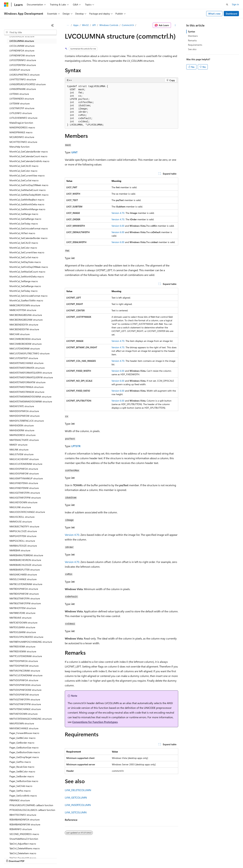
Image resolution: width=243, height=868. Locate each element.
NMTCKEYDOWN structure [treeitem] (23, 623)
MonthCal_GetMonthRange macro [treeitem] (27, 209)
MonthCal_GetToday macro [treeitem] (24, 224)
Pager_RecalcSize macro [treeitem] (22, 767)
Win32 (85, 25)
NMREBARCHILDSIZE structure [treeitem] (25, 565)
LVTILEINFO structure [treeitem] (21, 113)
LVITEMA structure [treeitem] (19, 94)
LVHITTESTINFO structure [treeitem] (23, 79)
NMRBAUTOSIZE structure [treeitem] (23, 546)
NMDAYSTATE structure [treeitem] (22, 406)
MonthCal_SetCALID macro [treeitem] (24, 243)
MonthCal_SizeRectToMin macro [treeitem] (26, 300)
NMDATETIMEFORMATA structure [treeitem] (27, 368)
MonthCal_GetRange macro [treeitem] (24, 214)
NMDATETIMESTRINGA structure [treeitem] (26, 387)
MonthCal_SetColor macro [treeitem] (23, 248)
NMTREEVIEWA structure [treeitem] (22, 646)
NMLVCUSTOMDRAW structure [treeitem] (26, 464)
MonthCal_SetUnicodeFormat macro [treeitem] (28, 296)
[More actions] (175, 25)
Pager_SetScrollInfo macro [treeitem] (23, 796)
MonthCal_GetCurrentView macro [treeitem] (27, 175)
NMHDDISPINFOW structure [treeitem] (24, 416)
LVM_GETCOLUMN (76, 797)
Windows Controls (109, 25)
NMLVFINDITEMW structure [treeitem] (24, 488)
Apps (76, 25)
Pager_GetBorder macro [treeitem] (22, 743)
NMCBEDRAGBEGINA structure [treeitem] (26, 315)
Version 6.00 (118, 226)
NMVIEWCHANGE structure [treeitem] (24, 728)
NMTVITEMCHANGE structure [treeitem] (25, 709)
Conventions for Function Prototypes (95, 722)
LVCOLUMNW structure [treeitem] (22, 46)
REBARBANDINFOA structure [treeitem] (24, 820)
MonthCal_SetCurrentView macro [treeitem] (27, 252)
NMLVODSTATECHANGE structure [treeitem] (27, 512)
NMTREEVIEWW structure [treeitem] (23, 651)
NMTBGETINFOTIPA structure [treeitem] (25, 598)
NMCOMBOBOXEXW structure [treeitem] (25, 344)
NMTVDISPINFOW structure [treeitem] (24, 695)
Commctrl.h (128, 25)
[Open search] (227, 5)
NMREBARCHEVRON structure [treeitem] (25, 560)
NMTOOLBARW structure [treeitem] (23, 632)
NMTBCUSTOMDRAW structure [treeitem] (26, 584)
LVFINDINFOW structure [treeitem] (22, 55)
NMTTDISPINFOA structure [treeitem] (24, 661)
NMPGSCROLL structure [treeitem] (22, 541)
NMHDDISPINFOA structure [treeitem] (24, 411)
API (94, 25)
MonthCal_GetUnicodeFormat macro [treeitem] (29, 228)
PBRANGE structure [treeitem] (20, 800)
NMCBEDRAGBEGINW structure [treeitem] (26, 320)
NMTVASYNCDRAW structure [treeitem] (25, 671)
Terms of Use (123, 858)
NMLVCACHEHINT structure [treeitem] (24, 459)
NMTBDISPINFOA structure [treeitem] (24, 589)
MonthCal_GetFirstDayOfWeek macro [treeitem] (29, 185)
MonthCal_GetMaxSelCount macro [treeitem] (28, 190)
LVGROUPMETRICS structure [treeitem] (24, 75)
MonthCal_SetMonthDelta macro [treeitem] (27, 276)
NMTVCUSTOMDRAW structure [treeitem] (26, 675)
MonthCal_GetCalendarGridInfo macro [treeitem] (29, 161)
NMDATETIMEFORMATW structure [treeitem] (27, 382)
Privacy (74, 858)
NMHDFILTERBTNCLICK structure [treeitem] (27, 421)
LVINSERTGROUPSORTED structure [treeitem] (28, 84)
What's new (214, 14)
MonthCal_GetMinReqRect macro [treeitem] (27, 200)
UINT (75, 152)
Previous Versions (31, 858)
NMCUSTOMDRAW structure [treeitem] (25, 348)
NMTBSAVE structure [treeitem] (20, 618)
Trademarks (140, 858)
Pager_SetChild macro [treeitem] (21, 786)
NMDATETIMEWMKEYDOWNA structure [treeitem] (30, 397)
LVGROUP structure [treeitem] (20, 70)
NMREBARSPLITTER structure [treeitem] (25, 570)
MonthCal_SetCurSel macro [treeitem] (24, 257)
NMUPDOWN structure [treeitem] (22, 723)
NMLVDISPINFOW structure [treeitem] (24, 473)
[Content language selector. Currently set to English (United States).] (19, 850)
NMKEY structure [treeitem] (18, 445)
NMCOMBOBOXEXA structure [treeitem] (25, 339)
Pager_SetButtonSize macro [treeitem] (24, 781)
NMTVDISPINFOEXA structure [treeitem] (25, 685)
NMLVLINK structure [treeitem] (20, 507)
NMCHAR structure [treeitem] (19, 334)
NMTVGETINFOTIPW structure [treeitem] (25, 704)
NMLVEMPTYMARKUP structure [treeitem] (26, 478)
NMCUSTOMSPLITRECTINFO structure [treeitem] (29, 353)
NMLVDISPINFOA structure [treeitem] (24, 469)
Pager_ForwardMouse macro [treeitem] (24, 733)
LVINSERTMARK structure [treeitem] (23, 89)
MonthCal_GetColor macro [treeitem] (23, 171)
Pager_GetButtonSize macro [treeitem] (24, 748)
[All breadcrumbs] (68, 25)
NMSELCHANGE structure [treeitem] (23, 579)
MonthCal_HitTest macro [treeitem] (22, 233)
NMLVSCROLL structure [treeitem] (22, 517)
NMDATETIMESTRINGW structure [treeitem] (27, 392)
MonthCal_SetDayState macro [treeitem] (25, 262)
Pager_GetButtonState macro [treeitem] (25, 752)
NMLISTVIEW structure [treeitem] (21, 454)
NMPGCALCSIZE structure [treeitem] (23, 531)
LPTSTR (76, 446)
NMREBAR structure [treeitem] (20, 550)
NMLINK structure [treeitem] (19, 450)
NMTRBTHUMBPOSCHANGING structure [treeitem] (31, 642)
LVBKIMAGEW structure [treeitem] (22, 36)
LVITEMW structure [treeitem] (19, 103)
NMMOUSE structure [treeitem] (21, 522)
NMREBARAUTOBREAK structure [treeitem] (26, 555)
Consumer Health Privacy (97, 858)
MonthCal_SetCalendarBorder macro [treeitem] (28, 238)
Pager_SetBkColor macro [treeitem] (22, 771)
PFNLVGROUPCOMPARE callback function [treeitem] (31, 805)
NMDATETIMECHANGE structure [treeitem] (26, 363)
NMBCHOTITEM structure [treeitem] (23, 310)
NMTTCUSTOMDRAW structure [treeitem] (26, 656)
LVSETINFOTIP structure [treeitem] (22, 108)
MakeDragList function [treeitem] (21, 123)
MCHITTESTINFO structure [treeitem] (23, 142)
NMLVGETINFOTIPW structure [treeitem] (25, 498)
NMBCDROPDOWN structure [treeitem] (25, 305)
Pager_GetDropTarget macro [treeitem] (24, 757)
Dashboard (231, 14)
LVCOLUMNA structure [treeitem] (22, 41)
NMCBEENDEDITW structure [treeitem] (24, 329)
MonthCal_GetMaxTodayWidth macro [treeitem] (29, 195)
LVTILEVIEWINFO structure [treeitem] (23, 118)
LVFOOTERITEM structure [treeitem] (23, 65)
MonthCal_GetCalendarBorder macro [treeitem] (29, 152)
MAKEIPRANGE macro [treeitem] (21, 132)
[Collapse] (52, 25)
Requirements (195, 45)
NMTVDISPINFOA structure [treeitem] (24, 680)
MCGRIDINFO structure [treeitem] (22, 137)
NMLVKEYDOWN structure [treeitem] (23, 502)
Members (193, 36)
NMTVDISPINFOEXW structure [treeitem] (25, 690)
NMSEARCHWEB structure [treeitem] (23, 574)
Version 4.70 (118, 213)
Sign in (235, 4)
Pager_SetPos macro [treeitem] (20, 791)
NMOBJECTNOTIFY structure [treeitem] (24, 526)
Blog (46, 858)
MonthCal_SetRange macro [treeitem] (24, 281)
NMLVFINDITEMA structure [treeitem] (24, 483)
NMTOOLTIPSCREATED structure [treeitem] (26, 637)
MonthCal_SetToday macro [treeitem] (23, 291)
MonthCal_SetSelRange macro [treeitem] (25, 286)
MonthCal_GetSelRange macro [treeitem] (25, 219)
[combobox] (30, 32)
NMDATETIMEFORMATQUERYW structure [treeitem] (31, 377)
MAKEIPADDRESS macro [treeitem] (22, 127)
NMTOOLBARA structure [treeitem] (22, 627)
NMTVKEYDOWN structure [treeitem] (23, 714)
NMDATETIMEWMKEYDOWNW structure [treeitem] (31, 401)
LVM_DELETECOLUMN (78, 790)
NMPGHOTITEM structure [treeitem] (23, 536)
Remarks (192, 40)
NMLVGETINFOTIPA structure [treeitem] (25, 493)
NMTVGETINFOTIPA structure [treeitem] (25, 699)
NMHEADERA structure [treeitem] (22, 425)
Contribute (60, 858)
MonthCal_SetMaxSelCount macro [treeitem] (27, 272)
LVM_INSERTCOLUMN (78, 805)
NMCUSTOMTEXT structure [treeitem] (24, 358)
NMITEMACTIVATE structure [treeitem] (24, 440)
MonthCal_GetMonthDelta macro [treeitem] (27, 204)
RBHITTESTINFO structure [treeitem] (23, 815)
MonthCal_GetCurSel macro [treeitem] (24, 180)
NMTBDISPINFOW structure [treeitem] (24, 594)
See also (192, 49)
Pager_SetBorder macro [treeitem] (22, 776)
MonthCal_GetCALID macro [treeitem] (24, 166)
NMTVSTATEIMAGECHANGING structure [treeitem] (31, 719)
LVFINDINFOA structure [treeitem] (22, 51)
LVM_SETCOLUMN (76, 812)
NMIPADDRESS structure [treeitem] (22, 435)
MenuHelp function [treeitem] (19, 147)
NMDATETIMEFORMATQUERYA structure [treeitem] (31, 373)
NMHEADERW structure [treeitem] (22, 430)
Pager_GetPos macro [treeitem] (20, 762)
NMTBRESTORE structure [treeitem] (22, 613)
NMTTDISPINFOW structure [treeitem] (24, 666)
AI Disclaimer (11, 858)
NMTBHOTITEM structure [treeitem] (23, 608)
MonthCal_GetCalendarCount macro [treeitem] (28, 156)
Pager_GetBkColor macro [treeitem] (22, 738)
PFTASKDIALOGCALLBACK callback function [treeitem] (32, 810)
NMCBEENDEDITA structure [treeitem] (24, 325)
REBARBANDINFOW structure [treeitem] (25, 824)
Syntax (192, 31)
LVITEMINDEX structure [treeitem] (22, 99)
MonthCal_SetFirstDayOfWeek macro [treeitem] (29, 267)
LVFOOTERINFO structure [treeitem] (23, 60)
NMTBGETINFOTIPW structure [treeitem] (25, 603)
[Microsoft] (6, 5)
